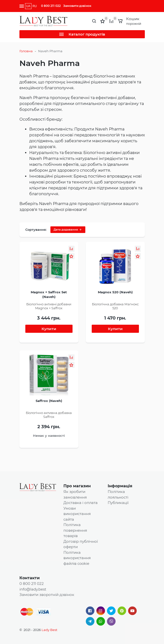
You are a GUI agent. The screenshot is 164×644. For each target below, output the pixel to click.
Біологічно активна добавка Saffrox (49, 415)
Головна (26, 51)
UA (28, 6)
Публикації (118, 503)
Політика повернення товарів (75, 530)
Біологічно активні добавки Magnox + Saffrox (49, 306)
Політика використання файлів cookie (77, 558)
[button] (71, 249)
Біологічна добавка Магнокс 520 (115, 306)
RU (35, 6)
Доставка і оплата (81, 503)
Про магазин (77, 486)
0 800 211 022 (51, 6)
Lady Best (49, 630)
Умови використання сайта (77, 514)
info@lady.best (33, 589)
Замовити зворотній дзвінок (47, 595)
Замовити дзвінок (77, 6)
